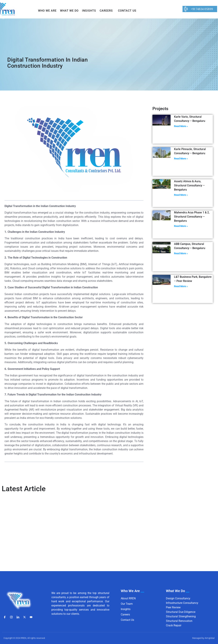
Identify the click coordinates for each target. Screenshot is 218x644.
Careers (106, 11)
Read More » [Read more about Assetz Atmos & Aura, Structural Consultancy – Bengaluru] (181, 195)
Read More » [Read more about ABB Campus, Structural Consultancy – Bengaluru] (181, 253)
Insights (89, 11)
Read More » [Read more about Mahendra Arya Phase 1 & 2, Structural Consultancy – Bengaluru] (181, 226)
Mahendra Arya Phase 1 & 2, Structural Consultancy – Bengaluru (192, 217)
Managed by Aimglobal (203, 638)
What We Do (69, 11)
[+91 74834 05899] (186, 9)
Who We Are (47, 11)
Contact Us (127, 11)
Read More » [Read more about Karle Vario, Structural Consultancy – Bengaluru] (181, 126)
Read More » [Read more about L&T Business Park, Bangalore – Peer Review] (181, 286)
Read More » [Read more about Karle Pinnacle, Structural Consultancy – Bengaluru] (181, 159)
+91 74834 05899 (202, 9)
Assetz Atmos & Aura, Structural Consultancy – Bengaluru (189, 185)
